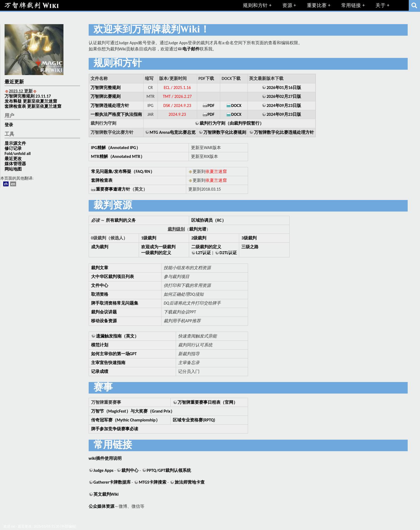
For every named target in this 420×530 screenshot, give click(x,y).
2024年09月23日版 (284, 105)
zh (6, 184)
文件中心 (100, 285)
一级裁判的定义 (156, 253)
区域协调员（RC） (209, 220)
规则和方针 (255, 5)
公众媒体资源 (102, 506)
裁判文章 (100, 268)
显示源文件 (15, 143)
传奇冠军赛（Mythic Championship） (125, 420)
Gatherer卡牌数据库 (112, 482)
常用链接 (351, 5)
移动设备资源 (104, 321)
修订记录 (13, 148)
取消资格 (100, 294)
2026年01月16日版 (284, 88)
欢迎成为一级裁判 (158, 247)
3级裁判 (249, 238)
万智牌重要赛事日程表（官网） (208, 402)
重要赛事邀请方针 (113, 189)
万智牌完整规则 (106, 88)
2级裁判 (199, 238)
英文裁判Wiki (106, 494)
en (13, 184)
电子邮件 (191, 49)
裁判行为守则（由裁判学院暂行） (232, 123)
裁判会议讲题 (104, 312)
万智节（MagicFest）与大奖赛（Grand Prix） (133, 411)
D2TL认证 (228, 253)
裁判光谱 (198, 229)
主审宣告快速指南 (108, 363)
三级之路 (250, 247)
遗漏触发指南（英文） (117, 336)
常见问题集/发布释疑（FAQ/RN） (123, 171)
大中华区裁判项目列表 (112, 277)
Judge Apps (104, 470)
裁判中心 (130, 470)
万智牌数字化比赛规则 (225, 132)
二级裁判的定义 (206, 247)
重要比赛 (317, 5)
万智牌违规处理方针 (110, 105)
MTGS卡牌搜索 (153, 482)
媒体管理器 (15, 164)
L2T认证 (203, 253)
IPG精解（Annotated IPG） (116, 148)
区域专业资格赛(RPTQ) (194, 420)
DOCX (236, 105)
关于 (380, 5)
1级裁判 (149, 238)
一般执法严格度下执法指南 (116, 114)
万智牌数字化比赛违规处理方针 (284, 132)
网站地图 (13, 169)
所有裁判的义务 (121, 220)
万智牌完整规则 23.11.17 (28, 96)
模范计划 (100, 345)
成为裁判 (100, 247)
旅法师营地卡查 (190, 482)
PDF (211, 105)
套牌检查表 (102, 180)
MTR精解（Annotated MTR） (118, 156)
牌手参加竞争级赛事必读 (115, 429)
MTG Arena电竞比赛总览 (173, 132)
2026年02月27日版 (284, 96)
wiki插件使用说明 (105, 458)
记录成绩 (100, 371)
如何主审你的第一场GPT (114, 354)
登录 (9, 125)
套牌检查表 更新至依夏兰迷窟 (33, 106)
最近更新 (14, 82)
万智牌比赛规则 (106, 96)
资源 (287, 5)
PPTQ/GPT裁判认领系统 (169, 470)
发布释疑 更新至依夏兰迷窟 (31, 101)
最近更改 (13, 159)
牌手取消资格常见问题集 (115, 303)
